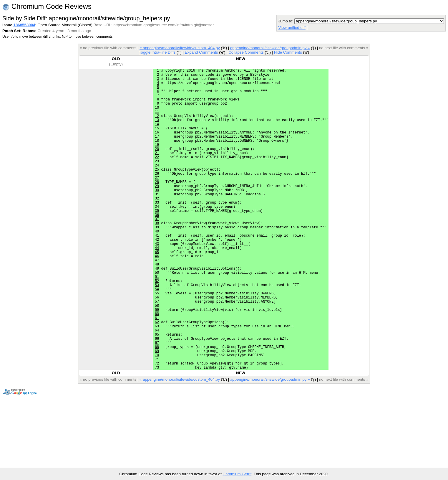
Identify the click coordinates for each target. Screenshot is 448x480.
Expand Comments (201, 52)
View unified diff (292, 28)
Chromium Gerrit (237, 474)
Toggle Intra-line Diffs (157, 52)
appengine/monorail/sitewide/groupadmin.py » (270, 48)
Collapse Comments (246, 52)
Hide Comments (288, 52)
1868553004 (24, 25)
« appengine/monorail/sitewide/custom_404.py (180, 48)
